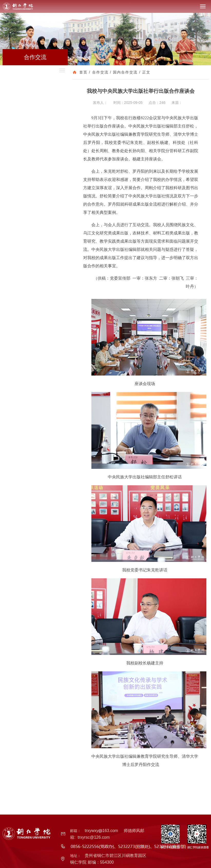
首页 (83, 72)
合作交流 (100, 72)
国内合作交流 (125, 72)
